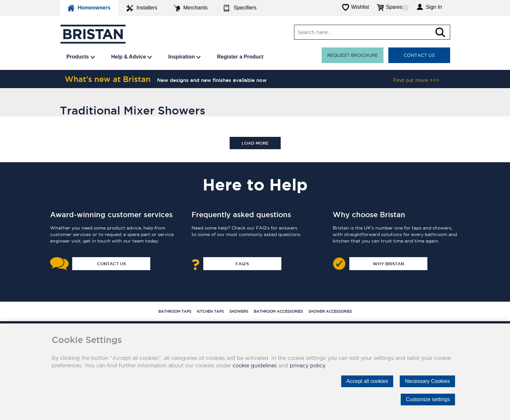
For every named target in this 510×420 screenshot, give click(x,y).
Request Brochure (353, 55)
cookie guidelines (255, 365)
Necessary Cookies (427, 381)
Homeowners (89, 8)
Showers (239, 311)
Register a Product (240, 57)
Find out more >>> (416, 80)
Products (81, 57)
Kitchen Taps (210, 311)
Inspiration (184, 57)
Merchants (191, 8)
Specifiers (240, 8)
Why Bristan (388, 264)
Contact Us (419, 55)
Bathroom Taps (175, 311)
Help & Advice (132, 57)
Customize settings (428, 399)
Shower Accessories (330, 311)
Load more (255, 143)
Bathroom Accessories (278, 311)
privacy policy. (308, 365)
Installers (142, 8)
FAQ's (242, 264)
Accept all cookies (367, 381)
